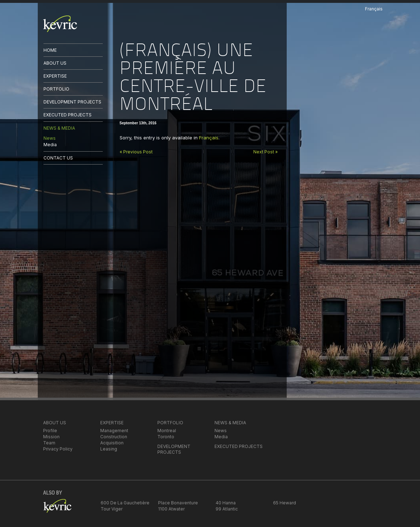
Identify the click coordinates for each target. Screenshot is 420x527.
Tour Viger (112, 509)
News (50, 138)
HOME (50, 50)
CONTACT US (58, 158)
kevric (60, 24)
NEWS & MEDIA (59, 128)
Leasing (109, 449)
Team (49, 443)
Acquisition (112, 443)
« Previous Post (136, 152)
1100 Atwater (171, 509)
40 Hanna (226, 503)
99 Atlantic (227, 509)
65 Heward (285, 503)
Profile (50, 431)
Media (50, 145)
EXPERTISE (55, 76)
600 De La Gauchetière (125, 503)
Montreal (167, 431)
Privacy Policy (58, 449)
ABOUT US (55, 63)
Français (209, 138)
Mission (51, 437)
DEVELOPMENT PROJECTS (72, 102)
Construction (114, 437)
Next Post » (266, 152)
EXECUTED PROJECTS (68, 115)
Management (114, 431)
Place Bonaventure (178, 503)
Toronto (166, 437)
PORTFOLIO (56, 89)
